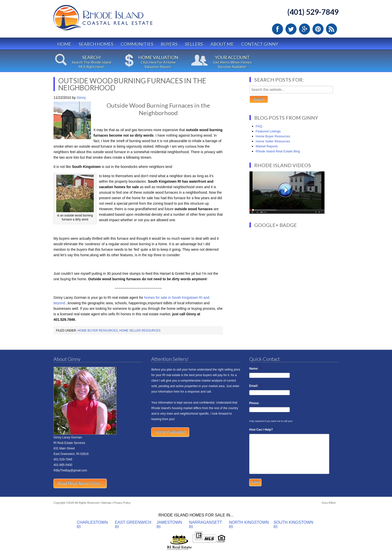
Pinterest (318, 29)
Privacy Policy (122, 503)
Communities (137, 44)
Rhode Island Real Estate (113, 20)
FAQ (259, 126)
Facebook (277, 29)
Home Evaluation (170, 432)
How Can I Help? (263, 430)
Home (64, 44)
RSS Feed (331, 29)
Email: (255, 386)
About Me (222, 44)
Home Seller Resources (140, 331)
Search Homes (96, 44)
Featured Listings (268, 131)
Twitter (291, 29)
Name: (255, 369)
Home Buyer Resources (98, 331)
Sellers (194, 44)
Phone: (254, 403)
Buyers (169, 44)
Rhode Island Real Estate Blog (278, 151)
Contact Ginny (260, 44)
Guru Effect (329, 503)
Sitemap (106, 503)
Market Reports (267, 146)
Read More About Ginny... (80, 483)
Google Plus (304, 29)
